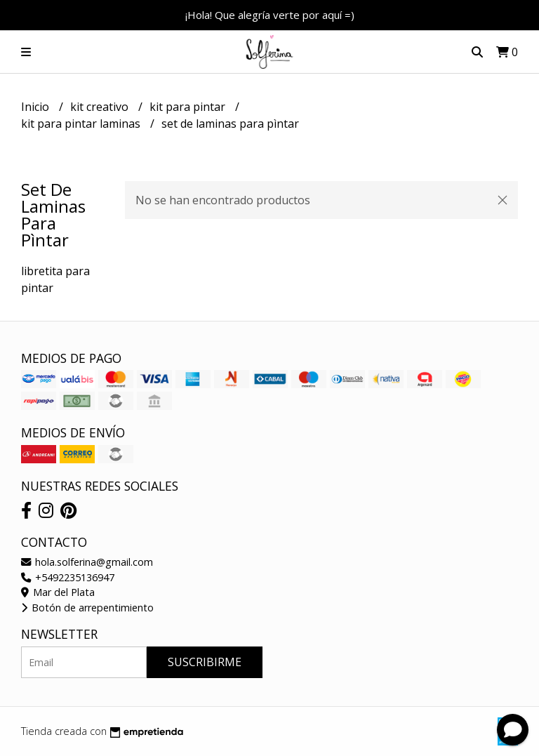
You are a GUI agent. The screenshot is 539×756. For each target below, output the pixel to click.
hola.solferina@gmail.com (87, 562)
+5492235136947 (68, 577)
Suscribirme (205, 662)
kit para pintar (189, 107)
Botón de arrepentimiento (87, 608)
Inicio (36, 107)
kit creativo (101, 107)
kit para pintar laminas (82, 124)
